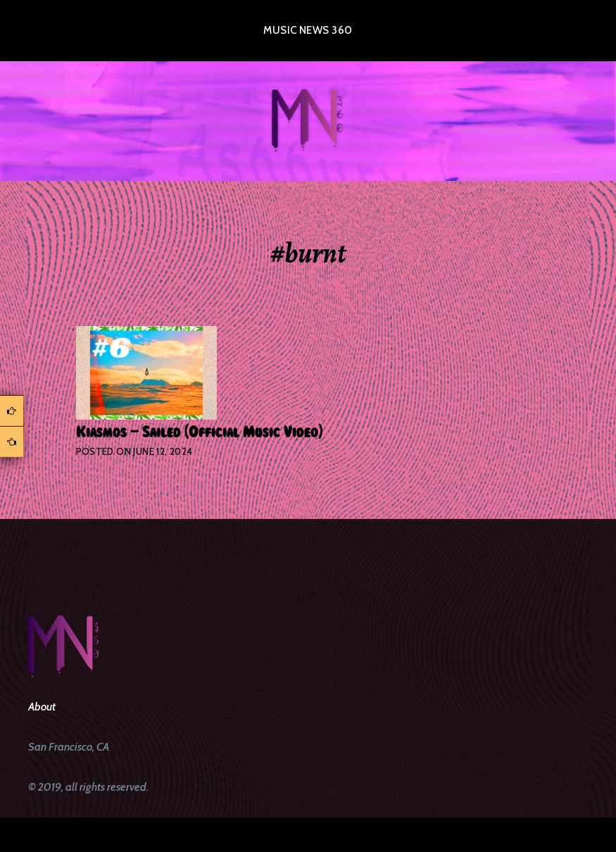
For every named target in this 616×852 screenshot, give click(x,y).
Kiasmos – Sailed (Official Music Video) (199, 432)
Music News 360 (308, 30)
